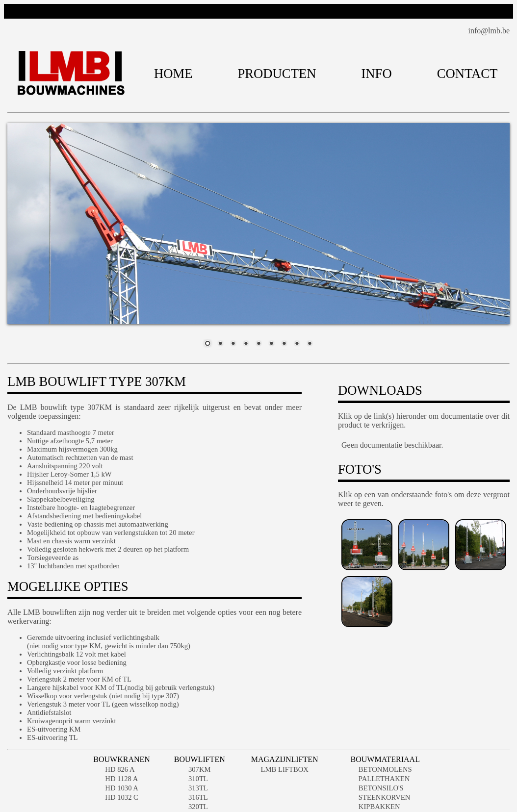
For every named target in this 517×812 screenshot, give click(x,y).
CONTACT (467, 74)
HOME (173, 74)
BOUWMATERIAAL (385, 759)
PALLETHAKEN (384, 779)
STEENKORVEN (385, 797)
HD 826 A (120, 769)
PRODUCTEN (277, 74)
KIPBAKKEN (379, 807)
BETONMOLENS (385, 769)
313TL (198, 788)
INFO (376, 74)
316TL (198, 797)
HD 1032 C (122, 797)
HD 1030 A (122, 788)
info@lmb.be (489, 31)
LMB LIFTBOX (285, 769)
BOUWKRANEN (122, 759)
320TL (198, 807)
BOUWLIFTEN (200, 759)
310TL (198, 779)
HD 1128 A (121, 779)
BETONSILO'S (381, 788)
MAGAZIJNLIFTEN (285, 759)
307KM (200, 769)
